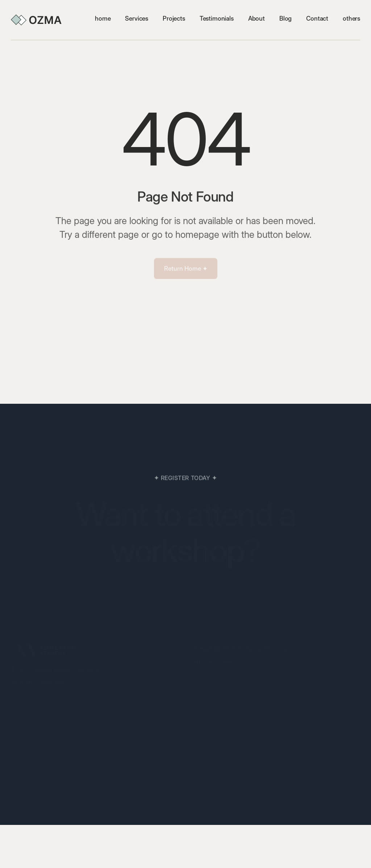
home (103, 18)
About (257, 18)
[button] (351, 18)
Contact (317, 18)
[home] (36, 20)
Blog (285, 18)
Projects (174, 18)
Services (137, 18)
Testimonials (217, 18)
